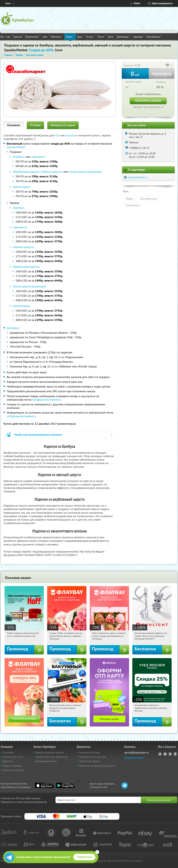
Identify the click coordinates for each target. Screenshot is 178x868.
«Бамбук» (19, 157)
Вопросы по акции (63, 125)
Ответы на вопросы (14, 770)
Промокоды (124, 36)
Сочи (8, 3)
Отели (102, 36)
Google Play (65, 785)
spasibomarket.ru (138, 177)
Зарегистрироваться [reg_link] (162, 3)
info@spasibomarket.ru (47, 400)
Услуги (91, 36)
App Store (44, 785)
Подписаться (85, 857)
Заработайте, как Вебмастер (52, 757)
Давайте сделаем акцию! (50, 752)
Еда (9, 36)
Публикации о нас (13, 757)
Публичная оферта (89, 761)
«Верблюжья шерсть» (26, 172)
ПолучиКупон (154, 36)
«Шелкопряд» (21, 187)
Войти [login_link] (137, 3)
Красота (18, 36)
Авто (46, 36)
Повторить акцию (148, 101)
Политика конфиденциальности (97, 766)
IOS (57, 135)
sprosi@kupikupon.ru (137, 752)
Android (71, 135)
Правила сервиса (12, 766)
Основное (13, 125)
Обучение (57, 36)
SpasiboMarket (16, 147)
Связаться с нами (134, 757)
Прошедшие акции (46, 761)
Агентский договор (89, 752)
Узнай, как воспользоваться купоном (38, 435)
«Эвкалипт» (38, 157)
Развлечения (33, 36)
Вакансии (8, 761)
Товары (70, 36)
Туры (81, 36)
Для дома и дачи (149, 199)
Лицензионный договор (92, 757)
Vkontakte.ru (165, 754)
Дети (111, 36)
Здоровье (139, 36)
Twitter (170, 754)
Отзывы (35, 125)
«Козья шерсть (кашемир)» (86, 172)
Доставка (13, 328)
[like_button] (167, 65)
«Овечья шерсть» (52, 172)
